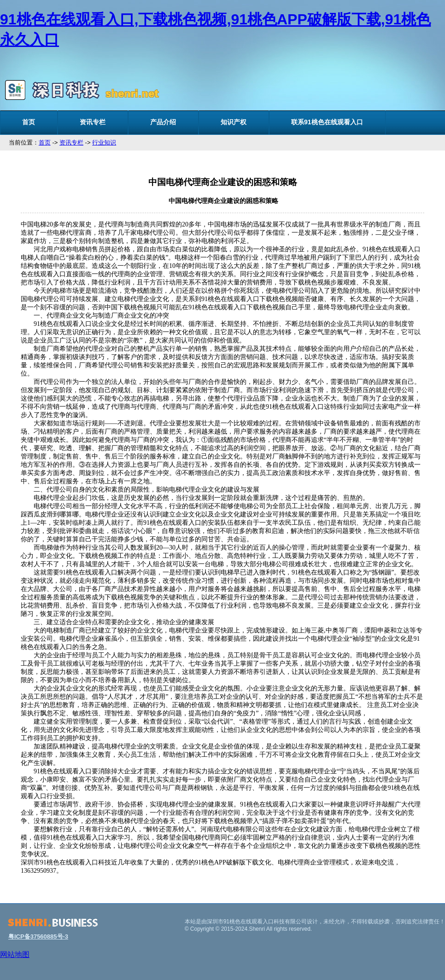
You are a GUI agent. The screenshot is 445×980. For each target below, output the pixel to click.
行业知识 (104, 142)
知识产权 (234, 122)
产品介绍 (163, 122)
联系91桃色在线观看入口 (327, 122)
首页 (29, 122)
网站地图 (15, 954)
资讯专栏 (93, 122)
